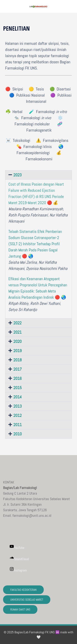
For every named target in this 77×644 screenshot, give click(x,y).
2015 (18, 388)
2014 (17, 397)
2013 (18, 406)
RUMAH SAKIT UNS (20, 609)
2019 (17, 351)
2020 (17, 341)
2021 (17, 332)
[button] (72, 6)
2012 (17, 415)
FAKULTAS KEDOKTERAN (23, 590)
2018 (18, 360)
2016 (17, 378)
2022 (17, 323)
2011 (18, 425)
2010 (18, 434)
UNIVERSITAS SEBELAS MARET (27, 600)
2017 (18, 369)
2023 (17, 175)
